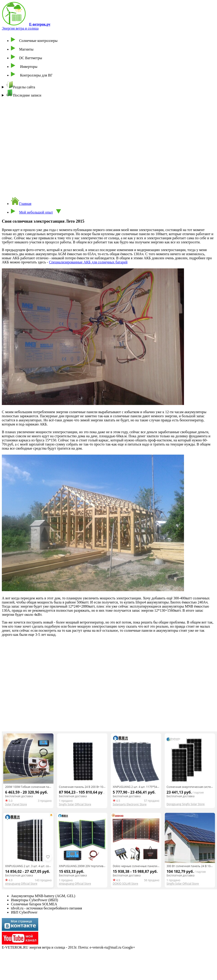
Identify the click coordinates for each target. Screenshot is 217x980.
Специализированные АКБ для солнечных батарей (88, 262)
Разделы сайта (20, 85)
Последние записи (23, 93)
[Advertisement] (82, 145)
